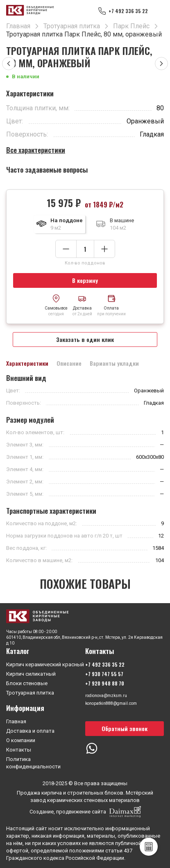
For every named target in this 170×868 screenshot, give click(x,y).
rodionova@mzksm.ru (106, 696)
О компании (21, 740)
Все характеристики (36, 150)
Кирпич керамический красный (45, 664)
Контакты (19, 750)
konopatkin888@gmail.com (111, 703)
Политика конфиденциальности (33, 763)
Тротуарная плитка (30, 693)
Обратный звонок (125, 728)
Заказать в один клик (85, 339)
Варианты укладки (114, 363)
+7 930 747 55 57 (104, 674)
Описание (69, 363)
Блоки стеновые (27, 683)
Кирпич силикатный (31, 674)
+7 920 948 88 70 (105, 683)
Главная (16, 721)
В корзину (85, 280)
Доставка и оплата (30, 731)
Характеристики (27, 363)
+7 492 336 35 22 (128, 11)
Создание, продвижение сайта (85, 812)
